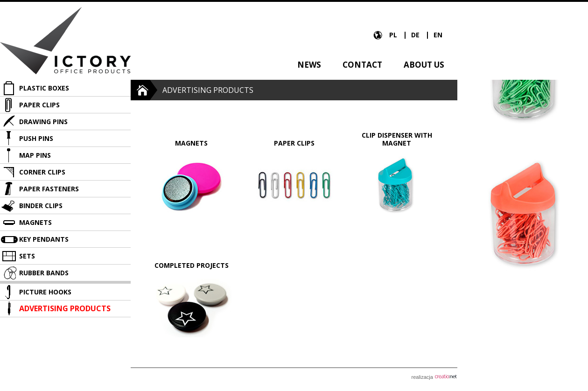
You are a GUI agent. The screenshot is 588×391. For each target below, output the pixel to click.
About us (424, 65)
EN (438, 35)
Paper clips (294, 143)
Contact (362, 65)
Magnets (191, 143)
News (309, 65)
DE (416, 35)
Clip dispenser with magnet (397, 139)
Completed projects (192, 265)
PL (394, 35)
